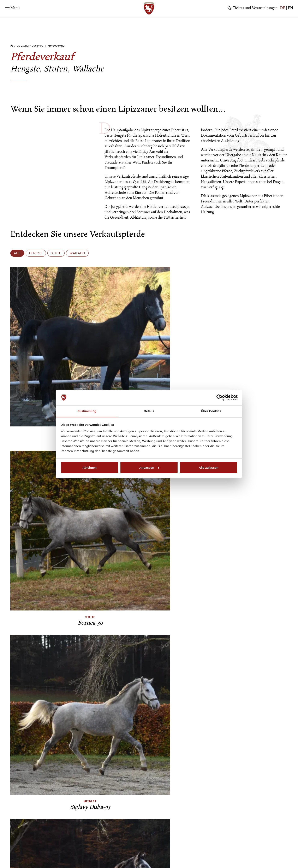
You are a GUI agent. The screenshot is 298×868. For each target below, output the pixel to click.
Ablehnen (89, 468)
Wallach (77, 253)
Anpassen (149, 468)
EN (290, 8)
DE (283, 8)
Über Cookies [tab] (211, 411)
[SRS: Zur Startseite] (149, 8)
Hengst (36, 253)
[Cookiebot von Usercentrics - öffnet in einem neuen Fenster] (219, 397)
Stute (56, 253)
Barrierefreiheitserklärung (207, 845)
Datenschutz (138, 845)
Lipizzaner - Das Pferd (30, 46)
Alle (17, 253)
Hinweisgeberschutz (167, 845)
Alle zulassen (208, 468)
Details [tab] (149, 411)
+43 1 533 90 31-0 (107, 826)
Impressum (80, 845)
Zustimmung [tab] (87, 411)
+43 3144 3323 (198, 826)
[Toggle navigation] (12, 8)
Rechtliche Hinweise (108, 845)
